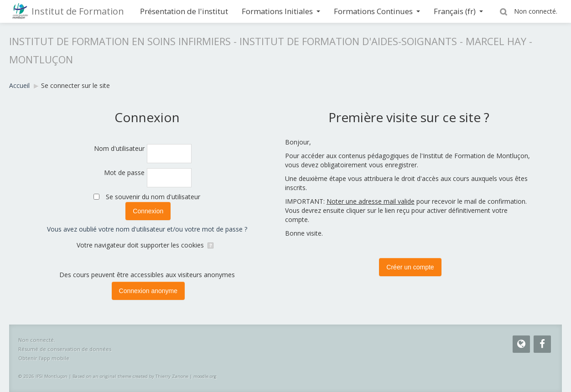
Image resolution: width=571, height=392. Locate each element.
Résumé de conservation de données (65, 349)
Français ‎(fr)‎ (458, 11)
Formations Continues (377, 11)
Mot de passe (124, 173)
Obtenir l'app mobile (44, 358)
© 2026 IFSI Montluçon (43, 376)
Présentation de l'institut (184, 11)
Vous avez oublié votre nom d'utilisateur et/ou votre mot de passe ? (147, 229)
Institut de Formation (78, 11)
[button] (505, 11)
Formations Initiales (281, 11)
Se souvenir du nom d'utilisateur (153, 197)
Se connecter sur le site (75, 85)
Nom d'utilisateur (119, 148)
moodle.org (205, 376)
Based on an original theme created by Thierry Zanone (130, 376)
